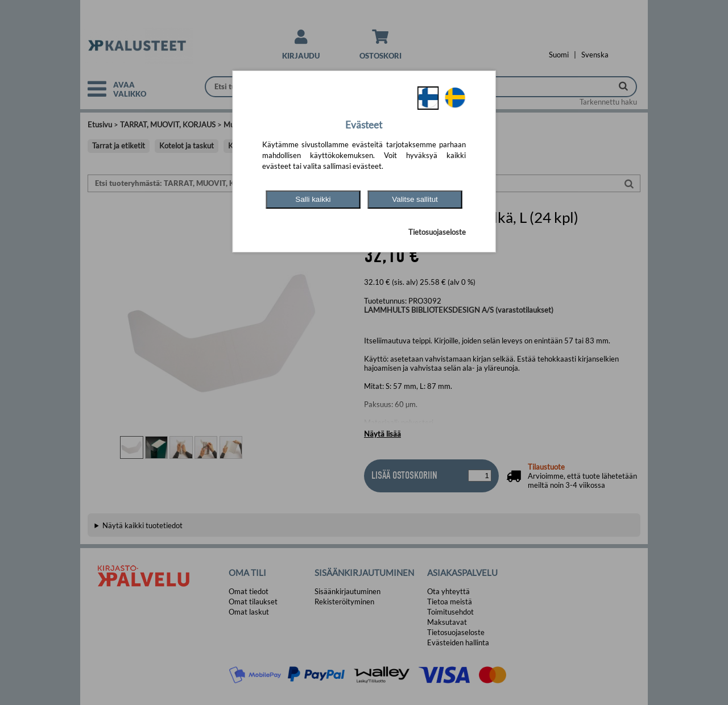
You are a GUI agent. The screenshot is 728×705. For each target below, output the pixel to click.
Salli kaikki (313, 199)
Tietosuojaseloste (437, 232)
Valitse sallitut (415, 199)
